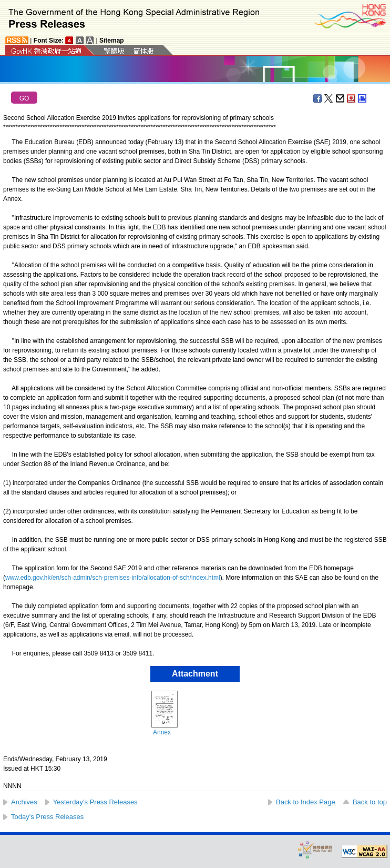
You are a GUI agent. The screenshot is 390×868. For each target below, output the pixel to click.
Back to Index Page (306, 802)
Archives (24, 802)
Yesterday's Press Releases (95, 802)
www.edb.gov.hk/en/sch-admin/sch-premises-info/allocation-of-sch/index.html (113, 578)
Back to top (370, 802)
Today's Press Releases (47, 817)
